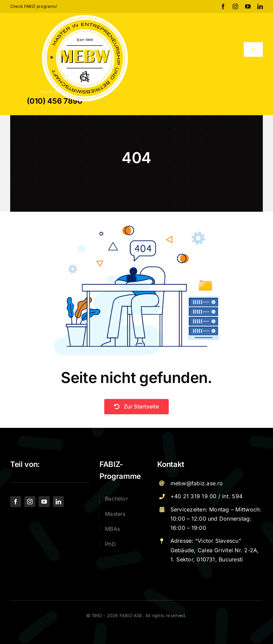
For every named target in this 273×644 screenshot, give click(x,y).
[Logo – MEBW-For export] (85, 16)
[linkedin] (260, 6)
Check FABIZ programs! (34, 6)
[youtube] (248, 6)
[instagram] (235, 6)
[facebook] (223, 6)
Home (104, 171)
